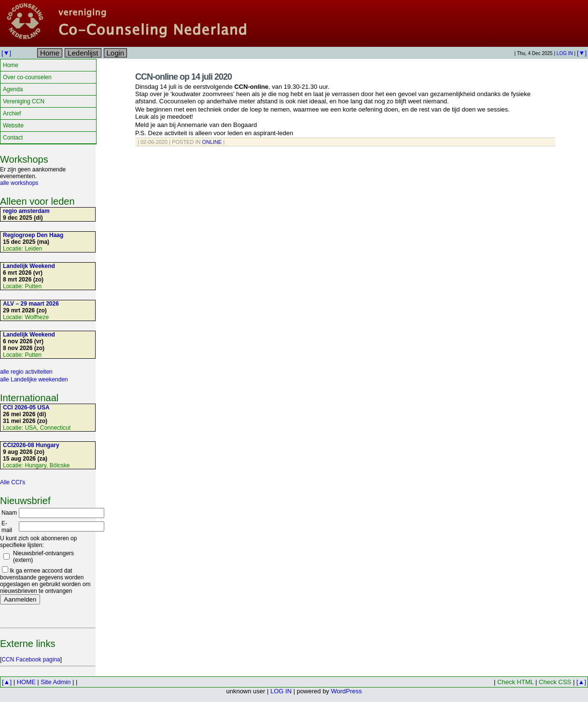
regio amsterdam (26, 211)
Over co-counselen (27, 77)
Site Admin (56, 682)
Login (116, 53)
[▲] (7, 682)
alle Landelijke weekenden (34, 379)
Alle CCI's (13, 482)
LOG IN (565, 53)
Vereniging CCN (24, 101)
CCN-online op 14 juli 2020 (183, 77)
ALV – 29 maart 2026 (31, 304)
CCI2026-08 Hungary (31, 445)
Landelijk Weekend (29, 266)
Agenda (13, 89)
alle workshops (19, 183)
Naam (9, 513)
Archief (12, 113)
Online (212, 142)
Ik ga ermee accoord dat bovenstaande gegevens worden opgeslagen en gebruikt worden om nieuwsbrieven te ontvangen (45, 581)
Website (13, 126)
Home (50, 53)
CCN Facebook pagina (31, 660)
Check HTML (515, 682)
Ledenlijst (83, 53)
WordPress (346, 691)
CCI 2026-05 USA (26, 407)
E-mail (7, 527)
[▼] (6, 53)
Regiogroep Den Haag (33, 235)
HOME (26, 682)
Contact (13, 138)
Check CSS (555, 682)
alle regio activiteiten (26, 372)
